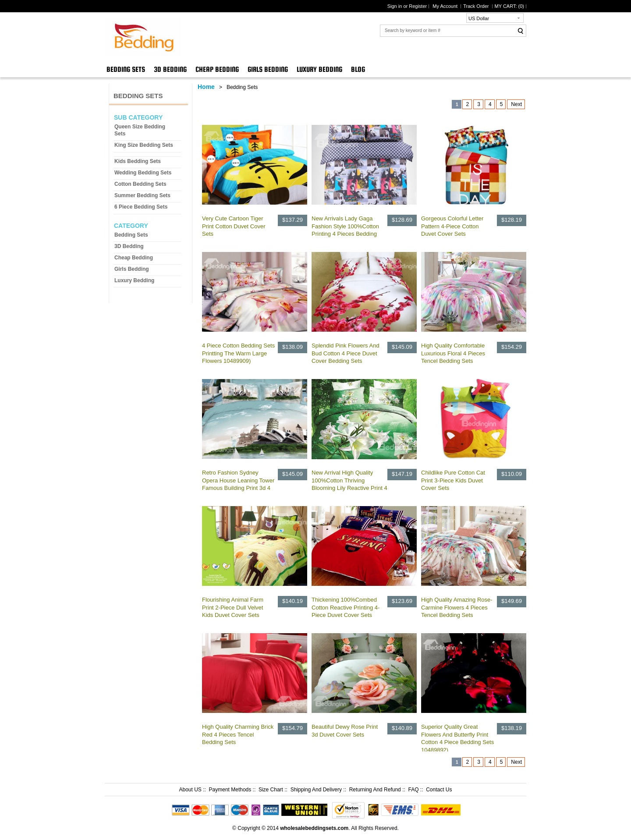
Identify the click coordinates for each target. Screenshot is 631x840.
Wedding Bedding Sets (143, 173)
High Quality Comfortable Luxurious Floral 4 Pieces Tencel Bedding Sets (453, 353)
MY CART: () (509, 6)
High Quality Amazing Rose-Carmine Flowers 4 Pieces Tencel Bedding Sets (457, 607)
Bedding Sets (126, 69)
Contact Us (439, 790)
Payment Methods (230, 790)
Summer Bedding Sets (142, 195)
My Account (446, 6)
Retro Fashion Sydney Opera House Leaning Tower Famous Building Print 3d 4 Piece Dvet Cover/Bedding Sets (238, 488)
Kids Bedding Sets (138, 161)
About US (190, 790)
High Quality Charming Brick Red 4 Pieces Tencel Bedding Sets (238, 734)
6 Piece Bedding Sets (141, 207)
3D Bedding (170, 69)
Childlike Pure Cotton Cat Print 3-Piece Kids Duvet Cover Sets (453, 480)
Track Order (477, 6)
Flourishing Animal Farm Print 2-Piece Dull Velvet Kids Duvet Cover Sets (233, 607)
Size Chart (271, 790)
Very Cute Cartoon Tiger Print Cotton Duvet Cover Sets (234, 226)
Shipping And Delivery (316, 790)
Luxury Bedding (319, 69)
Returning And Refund (375, 790)
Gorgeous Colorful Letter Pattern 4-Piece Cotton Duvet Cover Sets (452, 226)
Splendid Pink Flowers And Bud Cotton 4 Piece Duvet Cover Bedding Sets (346, 353)
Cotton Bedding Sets (140, 184)
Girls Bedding (268, 69)
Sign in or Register (407, 6)
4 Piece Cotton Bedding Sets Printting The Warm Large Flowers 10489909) (238, 353)
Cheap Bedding (217, 69)
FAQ (413, 790)
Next (516, 104)
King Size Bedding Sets (144, 145)
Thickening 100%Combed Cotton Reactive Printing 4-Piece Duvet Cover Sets (346, 607)
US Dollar (479, 18)
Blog (358, 69)
